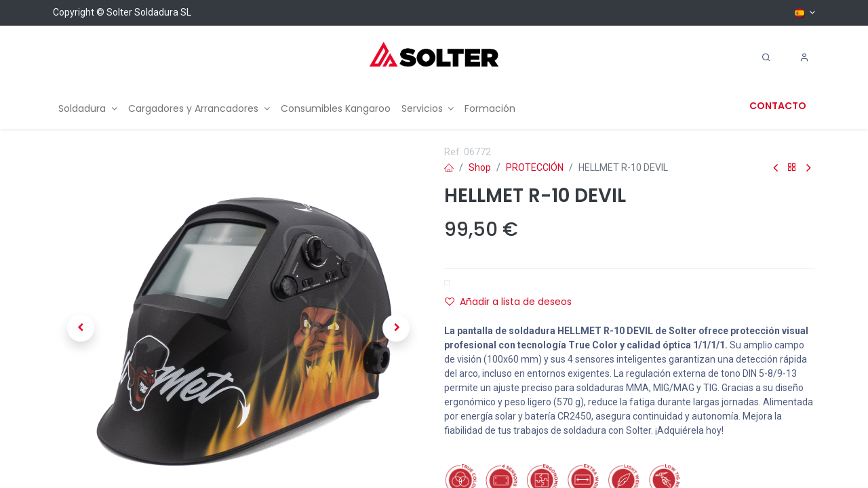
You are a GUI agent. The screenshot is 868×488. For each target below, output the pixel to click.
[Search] (766, 58)
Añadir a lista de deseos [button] (508, 302)
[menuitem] (88, 109)
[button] (81, 328)
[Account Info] (804, 58)
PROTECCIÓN (535, 167)
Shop (480, 167)
